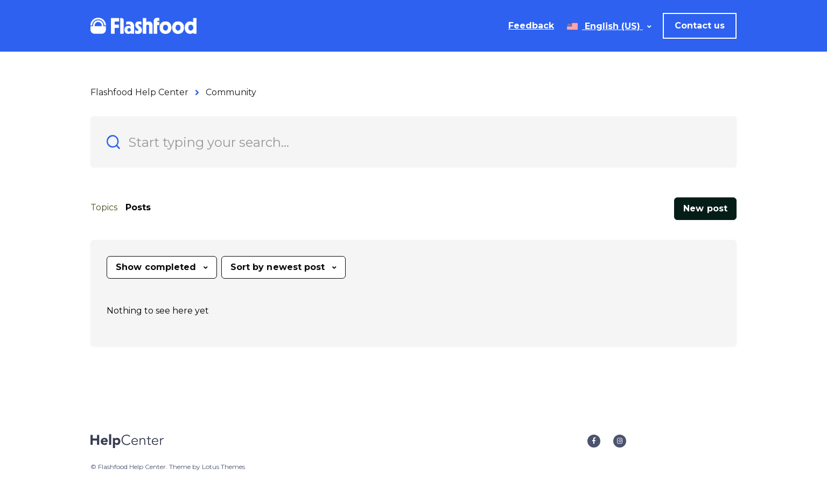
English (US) (612, 26)
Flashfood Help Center (139, 92)
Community (231, 92)
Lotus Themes (223, 467)
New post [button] (705, 208)
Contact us (700, 26)
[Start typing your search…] (413, 142)
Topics (104, 207)
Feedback (531, 26)
